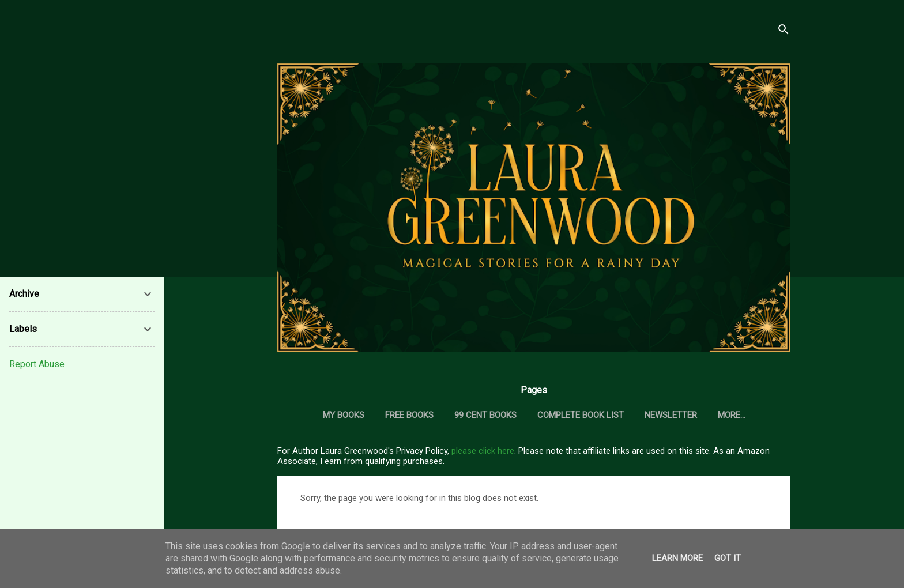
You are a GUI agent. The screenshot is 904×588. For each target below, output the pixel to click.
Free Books (409, 415)
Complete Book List (581, 415)
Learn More (677, 558)
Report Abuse (37, 364)
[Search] (784, 31)
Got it (728, 558)
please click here (483, 451)
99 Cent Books (485, 415)
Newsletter (671, 415)
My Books (344, 415)
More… (732, 415)
